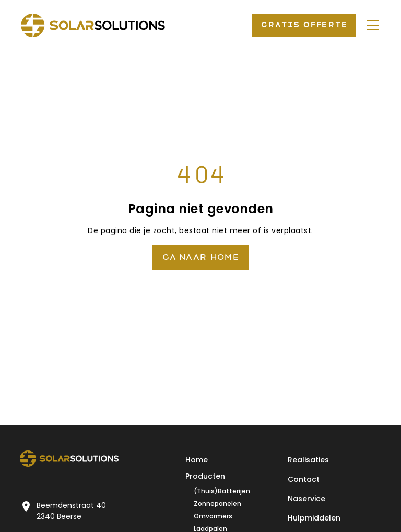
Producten (205, 476)
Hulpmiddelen (314, 518)
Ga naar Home (200, 257)
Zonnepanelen (217, 504)
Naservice (306, 499)
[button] (371, 25)
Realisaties (308, 460)
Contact (304, 479)
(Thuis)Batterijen (222, 491)
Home (197, 460)
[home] (93, 25)
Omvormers (213, 516)
